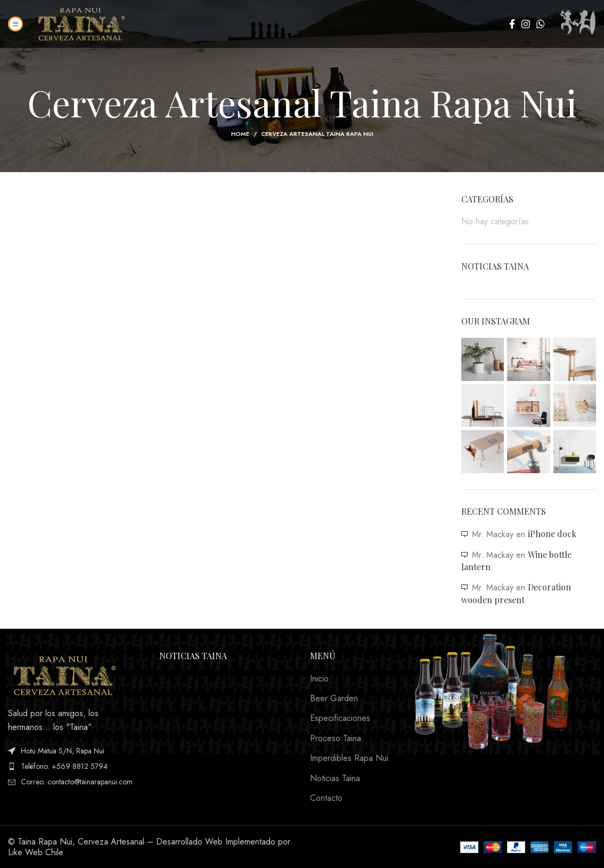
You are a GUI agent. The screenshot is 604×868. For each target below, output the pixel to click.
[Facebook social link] (512, 24)
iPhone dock (552, 534)
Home (240, 134)
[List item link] (76, 766)
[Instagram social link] (526, 24)
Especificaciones (340, 718)
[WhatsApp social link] (541, 24)
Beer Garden (334, 699)
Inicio (319, 679)
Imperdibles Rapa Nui (349, 758)
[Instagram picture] (483, 359)
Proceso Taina (336, 739)
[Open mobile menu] (15, 24)
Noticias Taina (335, 778)
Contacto (326, 798)
